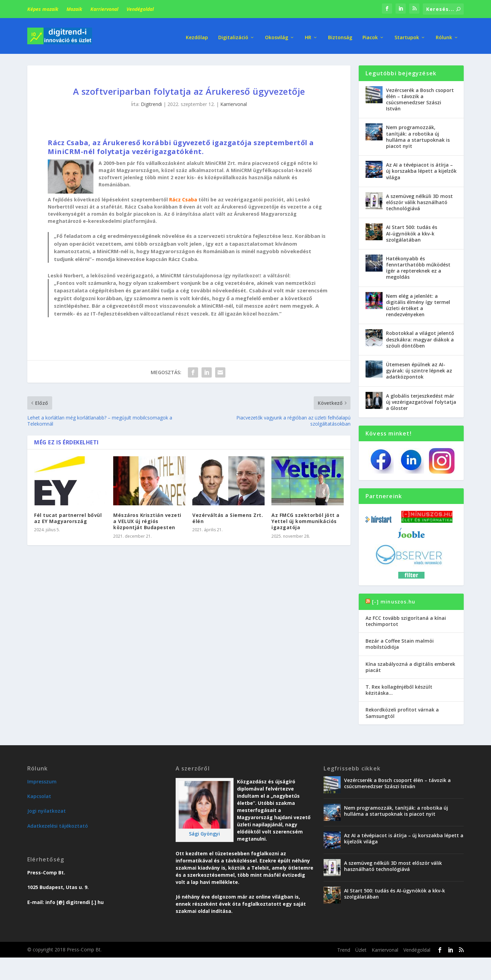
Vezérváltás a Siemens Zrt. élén (228, 516)
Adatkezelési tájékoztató (58, 824)
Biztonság (340, 34)
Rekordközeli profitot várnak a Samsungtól (402, 711)
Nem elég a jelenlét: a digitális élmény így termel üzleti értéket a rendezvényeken (418, 304)
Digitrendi (151, 103)
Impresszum (42, 780)
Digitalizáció (233, 34)
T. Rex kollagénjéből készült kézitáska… (399, 688)
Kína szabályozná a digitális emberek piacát (410, 665)
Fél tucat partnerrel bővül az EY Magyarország (68, 516)
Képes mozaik (43, 9)
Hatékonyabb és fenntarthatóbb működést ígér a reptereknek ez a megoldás (418, 266)
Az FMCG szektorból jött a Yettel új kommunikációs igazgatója (306, 519)
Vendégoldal (140, 9)
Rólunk (444, 34)
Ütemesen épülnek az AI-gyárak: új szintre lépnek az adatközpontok (419, 369)
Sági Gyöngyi (204, 832)
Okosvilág (277, 34)
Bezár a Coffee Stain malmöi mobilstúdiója (400, 642)
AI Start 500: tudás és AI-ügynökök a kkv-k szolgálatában (412, 232)
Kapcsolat (39, 794)
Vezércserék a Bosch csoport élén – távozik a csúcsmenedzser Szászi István (420, 98)
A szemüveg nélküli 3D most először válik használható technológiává (419, 201)
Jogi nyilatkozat (47, 809)
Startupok (407, 34)
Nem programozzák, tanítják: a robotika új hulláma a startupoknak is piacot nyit (418, 135)
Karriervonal (104, 9)
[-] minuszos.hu (394, 600)
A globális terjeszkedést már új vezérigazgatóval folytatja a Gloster (421, 400)
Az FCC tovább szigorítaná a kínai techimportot (406, 619)
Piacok (370, 34)
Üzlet (361, 948)
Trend (344, 948)
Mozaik (74, 9)
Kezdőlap (197, 34)
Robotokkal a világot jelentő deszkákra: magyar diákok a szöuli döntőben (420, 338)
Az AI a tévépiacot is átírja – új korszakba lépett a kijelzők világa (421, 169)
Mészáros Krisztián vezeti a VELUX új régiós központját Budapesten (147, 519)
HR (308, 34)
